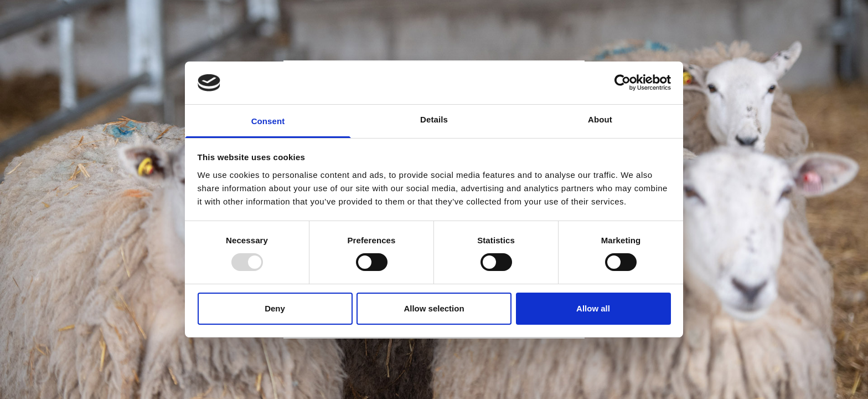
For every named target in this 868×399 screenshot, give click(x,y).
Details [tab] (434, 119)
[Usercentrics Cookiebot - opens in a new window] (622, 83)
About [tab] (600, 119)
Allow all (593, 308)
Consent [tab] (268, 121)
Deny (275, 308)
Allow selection (434, 308)
